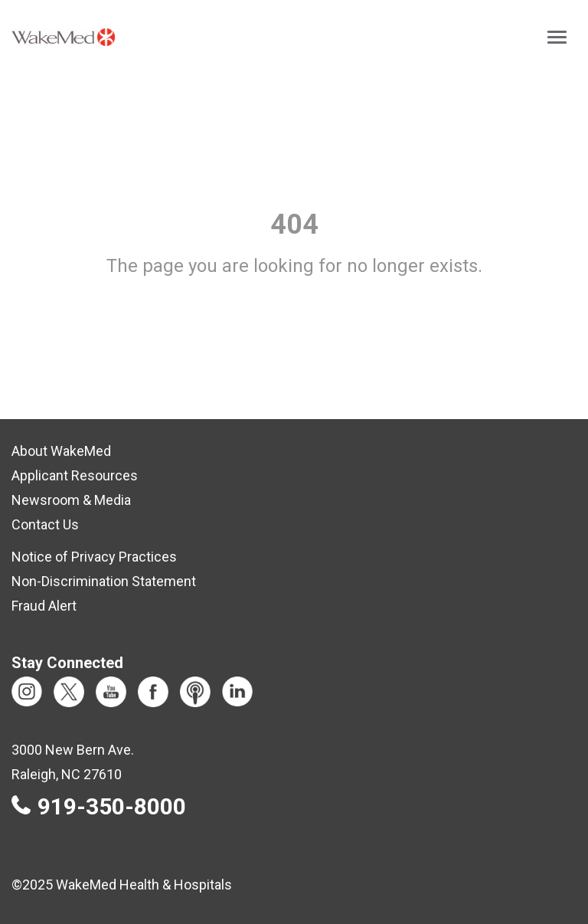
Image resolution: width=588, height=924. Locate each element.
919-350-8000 (112, 807)
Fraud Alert (44, 606)
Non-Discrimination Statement (104, 581)
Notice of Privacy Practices (94, 557)
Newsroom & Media (71, 500)
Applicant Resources (75, 475)
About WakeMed (61, 451)
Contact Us (45, 524)
